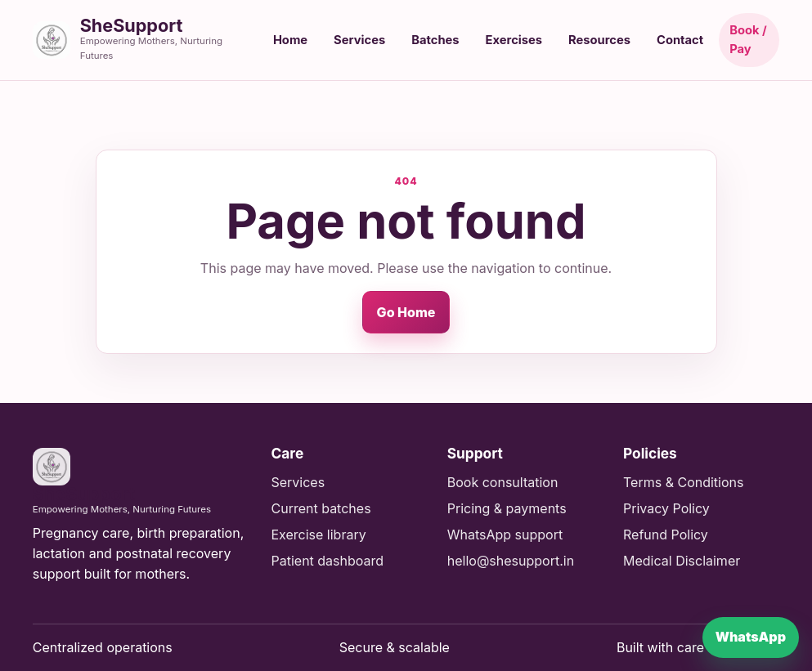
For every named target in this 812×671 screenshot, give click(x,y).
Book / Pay (748, 40)
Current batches (321, 508)
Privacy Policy (666, 508)
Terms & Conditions (683, 482)
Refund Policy (666, 535)
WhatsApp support (505, 535)
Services (359, 40)
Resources (599, 40)
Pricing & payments (507, 508)
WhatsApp (751, 637)
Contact (680, 40)
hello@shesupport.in (511, 561)
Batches (435, 40)
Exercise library (318, 535)
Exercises (514, 40)
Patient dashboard (327, 561)
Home (290, 40)
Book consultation (503, 482)
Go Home (406, 312)
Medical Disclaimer (682, 561)
